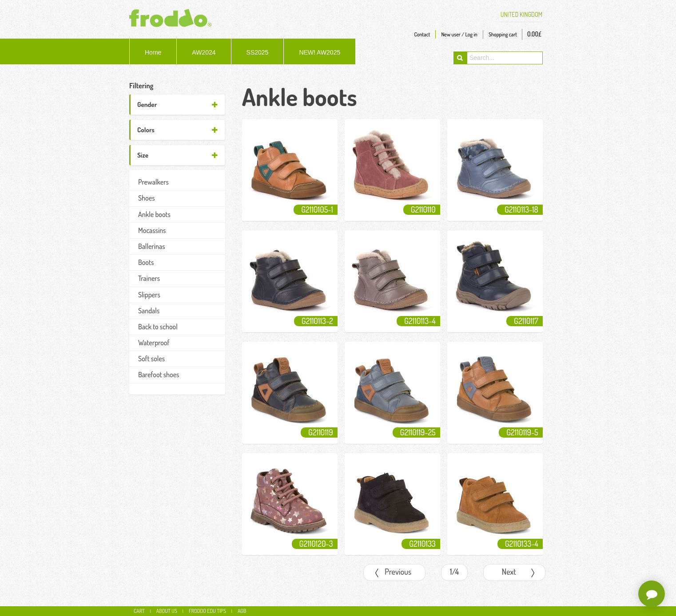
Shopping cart (503, 34)
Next (521, 574)
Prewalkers (153, 182)
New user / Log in (459, 34)
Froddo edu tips (207, 611)
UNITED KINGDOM (521, 15)
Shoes (146, 198)
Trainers (149, 278)
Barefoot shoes (159, 375)
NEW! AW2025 (320, 52)
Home (153, 52)
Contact (422, 34)
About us (167, 611)
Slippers (149, 295)
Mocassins (152, 230)
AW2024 (204, 52)
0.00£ (534, 34)
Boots (146, 262)
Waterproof (154, 343)
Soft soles (151, 359)
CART (139, 611)
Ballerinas (152, 246)
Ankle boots (154, 214)
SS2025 (258, 52)
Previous (392, 574)
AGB (242, 611)
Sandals (149, 311)
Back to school (158, 327)
